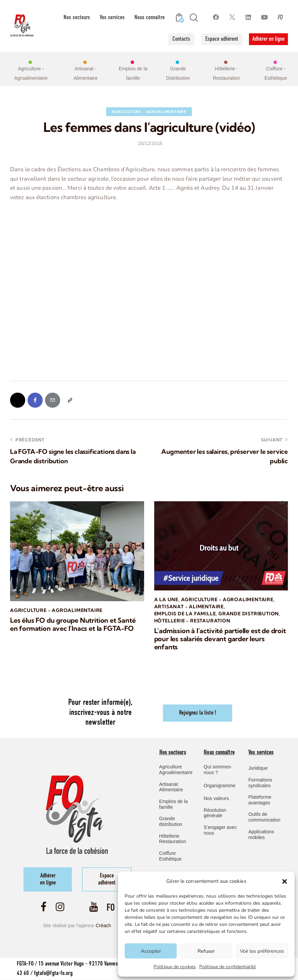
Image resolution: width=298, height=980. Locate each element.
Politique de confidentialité (227, 967)
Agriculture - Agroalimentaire (149, 112)
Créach (103, 925)
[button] (285, 881)
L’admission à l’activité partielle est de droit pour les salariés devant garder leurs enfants (220, 639)
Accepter (151, 951)
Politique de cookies (175, 967)
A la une (166, 600)
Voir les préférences (262, 951)
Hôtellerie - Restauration (192, 621)
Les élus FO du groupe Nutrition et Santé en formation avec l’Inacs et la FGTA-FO (73, 624)
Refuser (206, 951)
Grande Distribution (249, 614)
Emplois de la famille (185, 614)
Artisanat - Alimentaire (189, 607)
